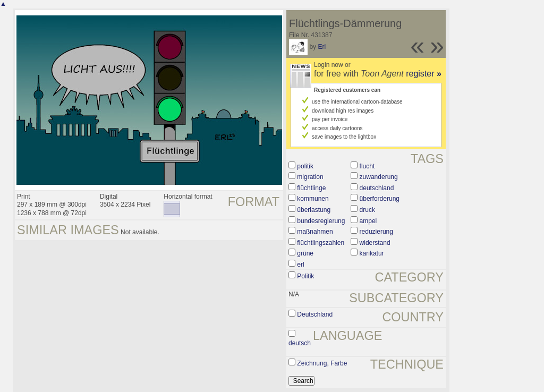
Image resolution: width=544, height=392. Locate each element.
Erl (322, 47)
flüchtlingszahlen (321, 243)
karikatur (372, 253)
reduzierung (376, 232)
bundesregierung (321, 221)
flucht (367, 166)
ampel (368, 221)
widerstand (375, 243)
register (424, 74)
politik (305, 166)
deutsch (300, 343)
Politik (305, 276)
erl (300, 265)
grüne (305, 253)
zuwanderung (379, 177)
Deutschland (315, 314)
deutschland (377, 188)
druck (367, 210)
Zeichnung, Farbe (322, 363)
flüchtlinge (311, 188)
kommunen (313, 199)
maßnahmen (315, 232)
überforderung (380, 199)
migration (310, 177)
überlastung (314, 210)
